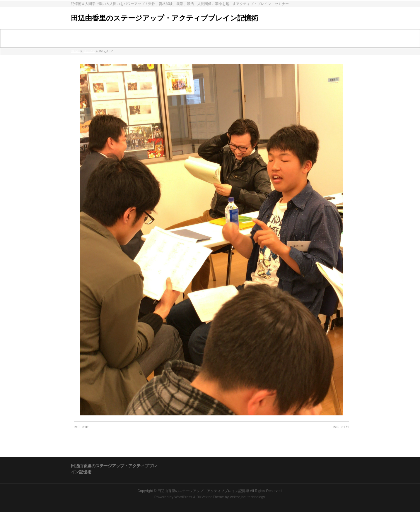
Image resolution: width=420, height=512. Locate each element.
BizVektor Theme (210, 497)
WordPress (183, 497)
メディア (89, 51)
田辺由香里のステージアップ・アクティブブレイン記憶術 (165, 18)
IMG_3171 (341, 427)
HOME (75, 51)
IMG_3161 (82, 427)
